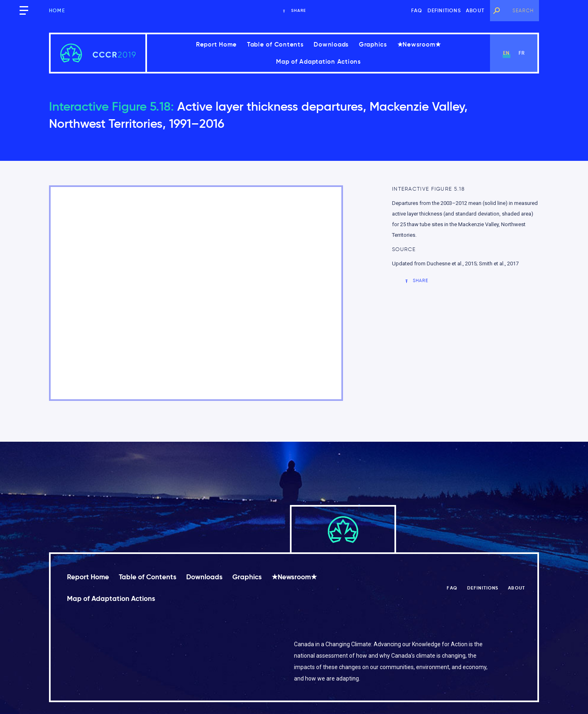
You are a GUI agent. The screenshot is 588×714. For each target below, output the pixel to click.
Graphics (373, 44)
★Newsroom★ (419, 44)
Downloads (331, 44)
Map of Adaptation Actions (318, 61)
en (506, 53)
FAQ (417, 10)
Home (57, 10)
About (475, 10)
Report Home (216, 44)
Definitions (444, 10)
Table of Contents (275, 44)
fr (522, 53)
